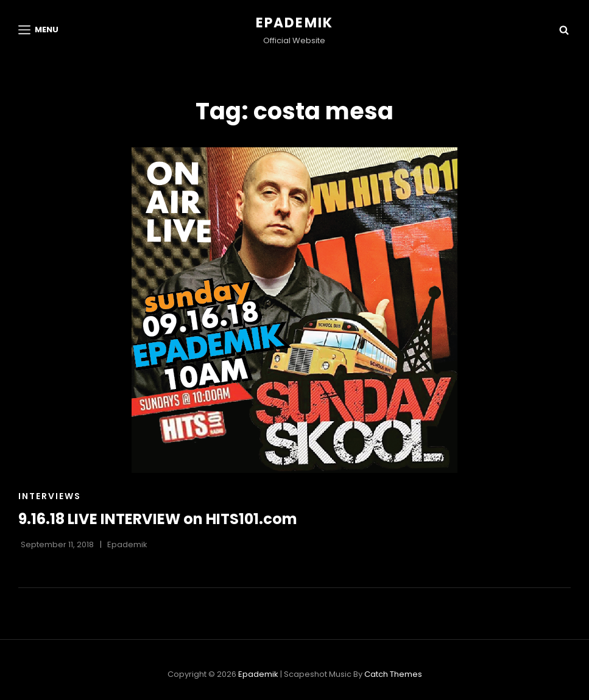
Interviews (50, 496)
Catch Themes (393, 674)
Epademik (295, 23)
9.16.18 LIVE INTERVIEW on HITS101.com (158, 519)
